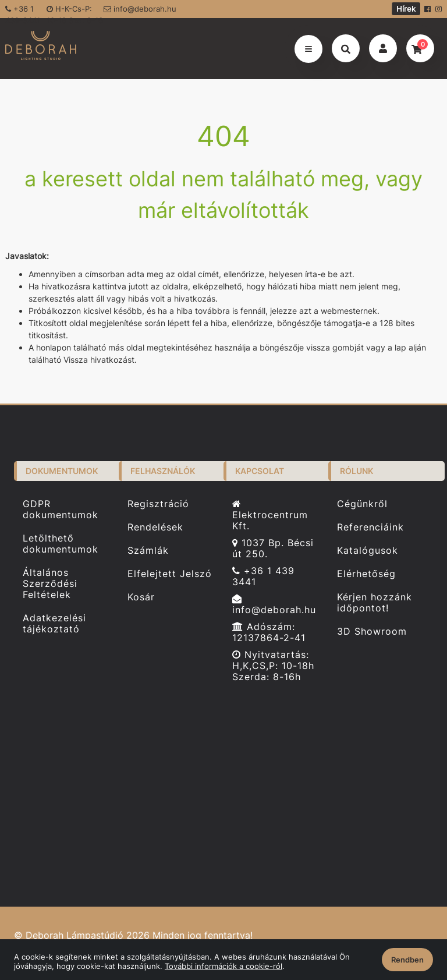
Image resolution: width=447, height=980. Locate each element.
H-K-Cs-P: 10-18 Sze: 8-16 (75, 11)
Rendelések (155, 527)
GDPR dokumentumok (61, 509)
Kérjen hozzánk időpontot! (375, 603)
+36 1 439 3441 (263, 576)
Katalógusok (368, 551)
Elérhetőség (366, 574)
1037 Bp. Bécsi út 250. (273, 549)
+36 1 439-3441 (23, 11)
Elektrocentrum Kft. (270, 515)
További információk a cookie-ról (223, 966)
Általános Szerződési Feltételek (50, 584)
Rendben (407, 960)
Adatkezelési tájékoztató (54, 624)
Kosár (141, 597)
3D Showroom (372, 631)
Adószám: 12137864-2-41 (269, 632)
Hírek (406, 9)
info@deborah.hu (140, 9)
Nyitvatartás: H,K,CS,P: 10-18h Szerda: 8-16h (273, 666)
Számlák (148, 551)
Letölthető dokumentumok (61, 544)
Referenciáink (370, 527)
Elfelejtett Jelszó (170, 574)
